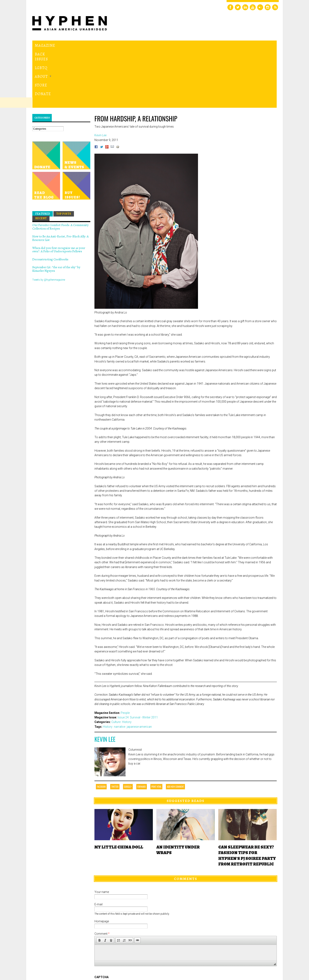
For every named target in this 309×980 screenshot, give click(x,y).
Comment (102, 877)
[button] (99, 883)
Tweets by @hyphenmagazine (49, 223)
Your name (102, 835)
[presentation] (126, 935)
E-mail (98, 847)
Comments (186, 822)
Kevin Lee (105, 682)
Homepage (102, 864)
